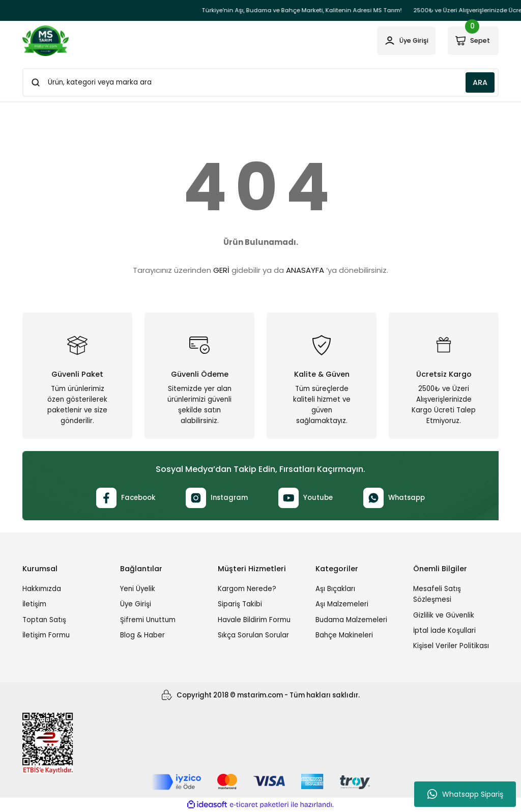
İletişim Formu (46, 635)
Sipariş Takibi (240, 604)
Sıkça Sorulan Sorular (253, 635)
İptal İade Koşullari (444, 631)
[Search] (260, 82)
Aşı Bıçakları (335, 589)
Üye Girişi (136, 604)
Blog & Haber (142, 635)
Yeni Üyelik (138, 589)
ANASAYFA (305, 270)
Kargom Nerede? (247, 589)
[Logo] (46, 41)
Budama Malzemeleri (351, 620)
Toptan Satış (44, 620)
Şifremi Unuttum (148, 620)
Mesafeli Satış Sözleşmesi (437, 594)
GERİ (221, 270)
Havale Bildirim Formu (254, 620)
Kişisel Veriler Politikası (451, 646)
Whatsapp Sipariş (465, 794)
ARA (480, 82)
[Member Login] (400, 41)
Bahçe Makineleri (344, 635)
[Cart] (471, 41)
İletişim (34, 604)
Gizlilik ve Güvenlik (444, 615)
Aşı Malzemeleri (342, 604)
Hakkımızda (42, 589)
